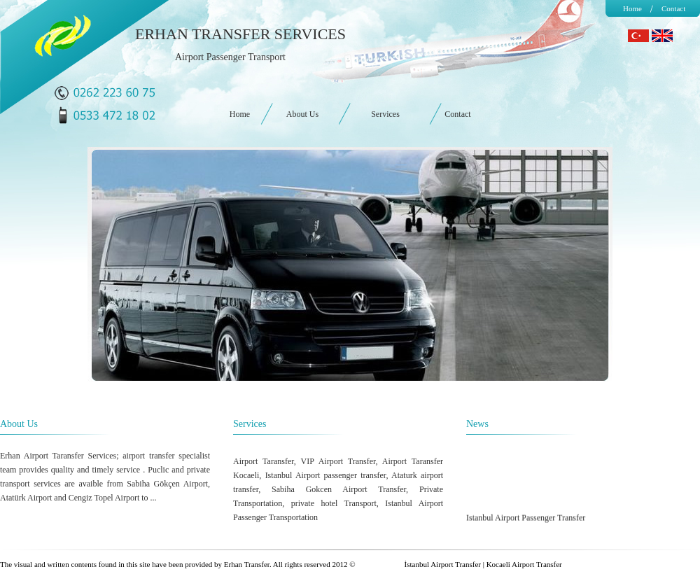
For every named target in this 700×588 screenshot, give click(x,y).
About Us (302, 114)
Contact (673, 8)
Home (632, 8)
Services (385, 114)
